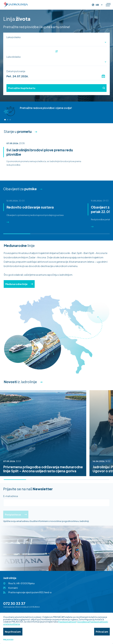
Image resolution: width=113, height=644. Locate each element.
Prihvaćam (102, 632)
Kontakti (13, 588)
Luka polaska (13, 37)
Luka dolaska (13, 57)
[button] (5, 120)
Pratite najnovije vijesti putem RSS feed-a (30, 592)
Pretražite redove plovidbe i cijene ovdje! (46, 108)
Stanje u (18, 131)
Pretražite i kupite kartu (56, 88)
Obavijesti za (20, 189)
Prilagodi (8, 640)
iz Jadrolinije (20, 382)
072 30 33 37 (14, 603)
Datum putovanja (16, 71)
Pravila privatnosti (67, 622)
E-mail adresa (11, 496)
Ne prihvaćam (13, 632)
